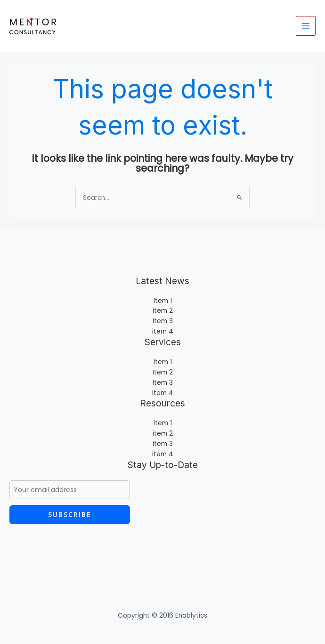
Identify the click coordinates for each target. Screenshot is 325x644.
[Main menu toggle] (306, 26)
